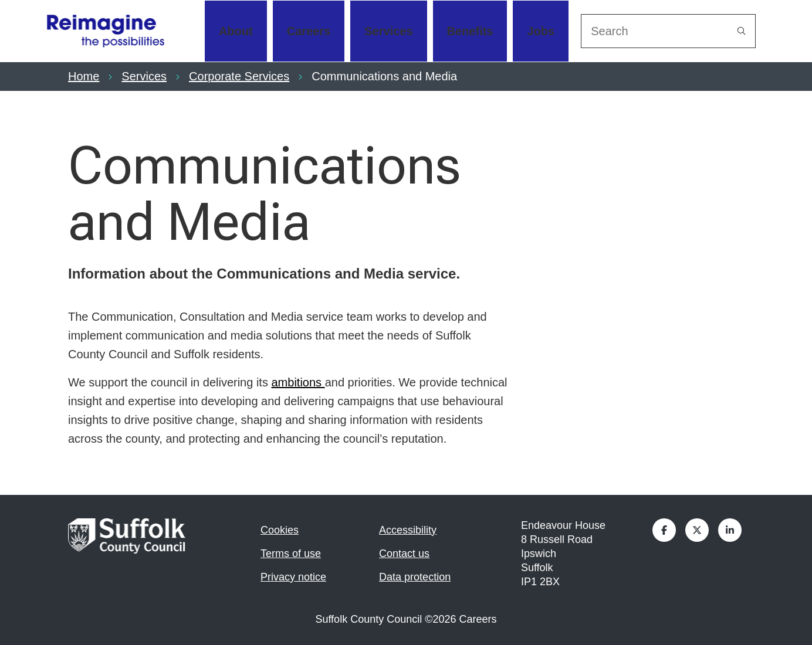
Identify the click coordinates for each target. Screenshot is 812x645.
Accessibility (408, 530)
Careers (309, 31)
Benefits (470, 31)
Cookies (280, 530)
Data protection (415, 577)
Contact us (404, 554)
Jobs (541, 31)
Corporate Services (239, 76)
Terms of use (291, 554)
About (236, 31)
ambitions (298, 382)
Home (84, 76)
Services (388, 31)
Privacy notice (293, 577)
